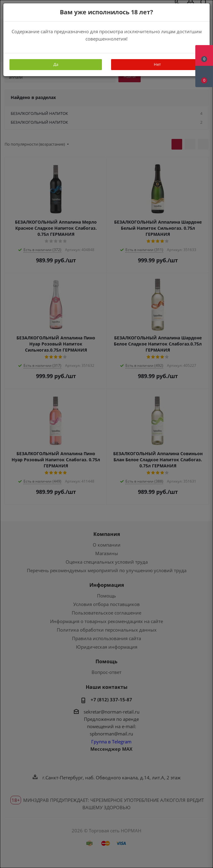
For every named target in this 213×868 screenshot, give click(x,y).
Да (56, 64)
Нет (157, 64)
